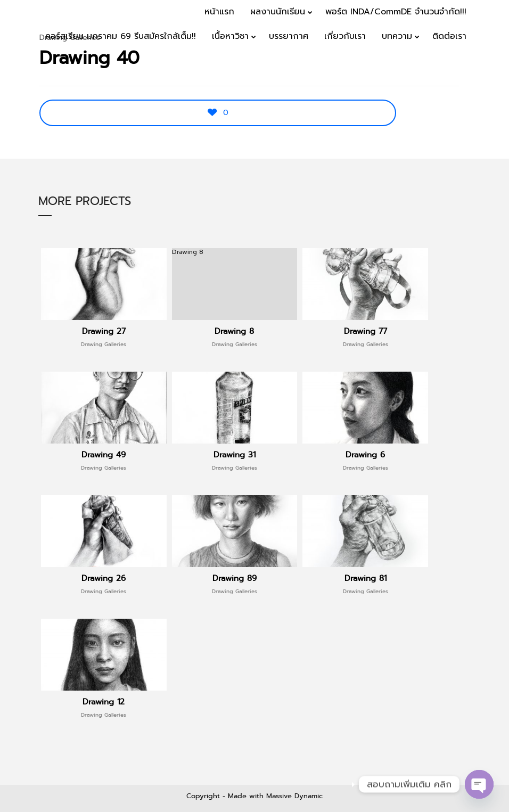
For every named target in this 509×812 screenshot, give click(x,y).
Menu (478, 70)
